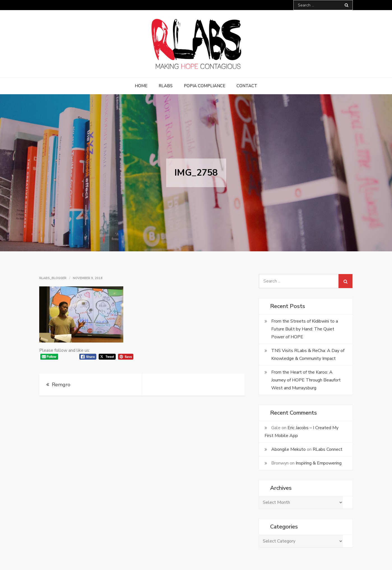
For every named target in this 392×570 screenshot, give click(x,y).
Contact (247, 86)
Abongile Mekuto (288, 449)
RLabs (166, 86)
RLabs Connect (328, 449)
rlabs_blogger (53, 278)
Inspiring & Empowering (319, 463)
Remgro (61, 385)
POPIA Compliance (205, 86)
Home (141, 86)
